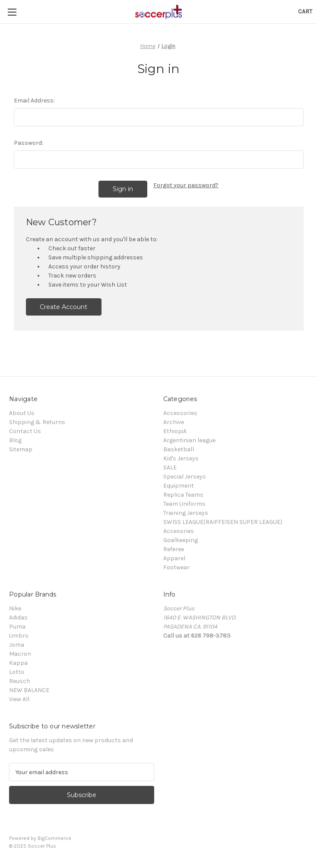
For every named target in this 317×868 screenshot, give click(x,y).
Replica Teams (183, 495)
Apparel (174, 558)
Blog (15, 440)
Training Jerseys (186, 513)
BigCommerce (54, 838)
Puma (17, 627)
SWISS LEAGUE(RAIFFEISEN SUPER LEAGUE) (223, 522)
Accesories (179, 531)
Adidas (18, 617)
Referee (174, 549)
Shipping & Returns (37, 422)
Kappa (18, 663)
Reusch (20, 681)
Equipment (179, 486)
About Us (22, 413)
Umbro (19, 636)
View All (19, 699)
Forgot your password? (186, 185)
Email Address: (34, 101)
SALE (170, 468)
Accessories (180, 413)
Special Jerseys (185, 477)
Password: (29, 143)
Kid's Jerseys (181, 458)
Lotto (17, 672)
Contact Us (25, 431)
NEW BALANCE (29, 690)
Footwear (176, 567)
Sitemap (21, 449)
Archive (174, 422)
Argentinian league (189, 440)
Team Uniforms (184, 504)
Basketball (179, 449)
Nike (15, 608)
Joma (17, 645)
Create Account (63, 307)
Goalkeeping (181, 540)
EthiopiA (175, 431)
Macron (20, 654)
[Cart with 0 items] (305, 11)
